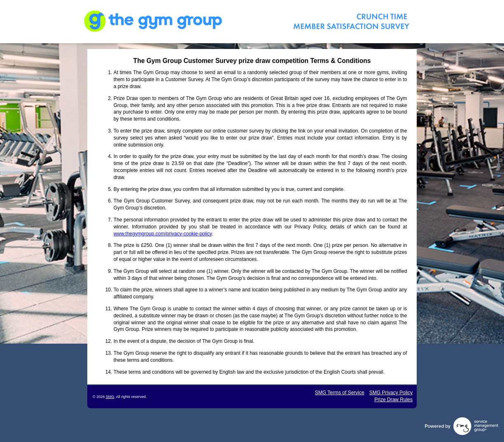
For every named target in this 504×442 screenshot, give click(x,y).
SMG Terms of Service (340, 393)
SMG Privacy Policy (391, 393)
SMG (110, 397)
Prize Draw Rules (393, 400)
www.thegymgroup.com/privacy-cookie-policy (163, 234)
